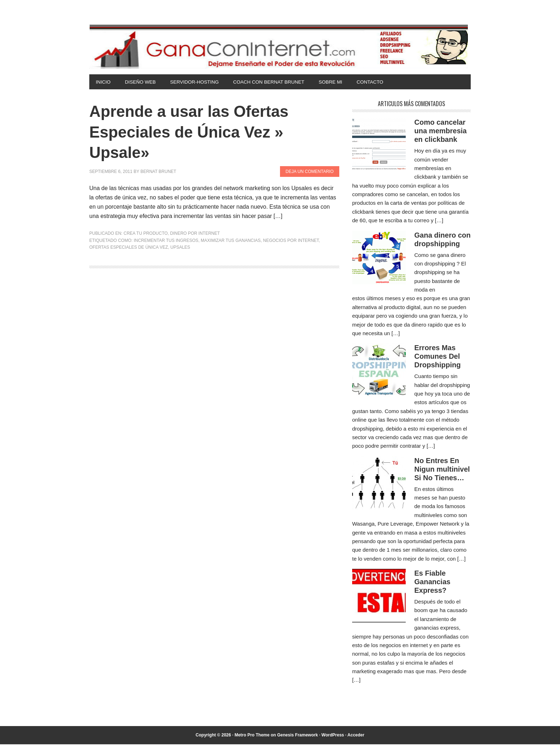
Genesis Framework (297, 736)
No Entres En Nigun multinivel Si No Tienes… (442, 470)
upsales (180, 248)
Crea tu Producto (146, 234)
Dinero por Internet (195, 234)
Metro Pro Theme (252, 736)
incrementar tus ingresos (166, 241)
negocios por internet (291, 241)
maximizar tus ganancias (231, 241)
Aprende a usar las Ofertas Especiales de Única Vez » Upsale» (198, 132)
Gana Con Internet (280, 46)
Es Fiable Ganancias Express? (432, 582)
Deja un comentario (310, 172)
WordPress (333, 736)
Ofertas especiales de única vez (129, 248)
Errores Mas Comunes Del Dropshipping (437, 357)
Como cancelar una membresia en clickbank (441, 131)
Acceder (356, 736)
